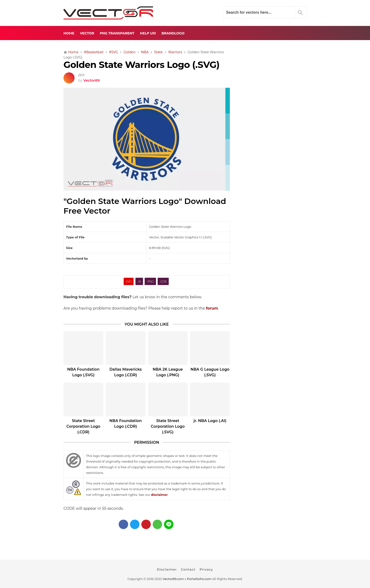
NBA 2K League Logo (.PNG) (168, 372)
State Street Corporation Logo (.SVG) (168, 426)
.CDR (163, 282)
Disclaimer (167, 569)
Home (69, 33)
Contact (188, 569)
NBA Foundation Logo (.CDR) (126, 424)
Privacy (206, 569)
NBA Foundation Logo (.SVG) (83, 372)
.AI (139, 282)
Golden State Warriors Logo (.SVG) (141, 65)
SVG (129, 282)
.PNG (150, 282)
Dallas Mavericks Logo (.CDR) (126, 372)
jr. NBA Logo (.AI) (210, 421)
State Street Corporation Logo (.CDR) (84, 426)
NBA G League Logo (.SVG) (210, 372)
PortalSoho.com (199, 579)
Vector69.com (173, 579)
